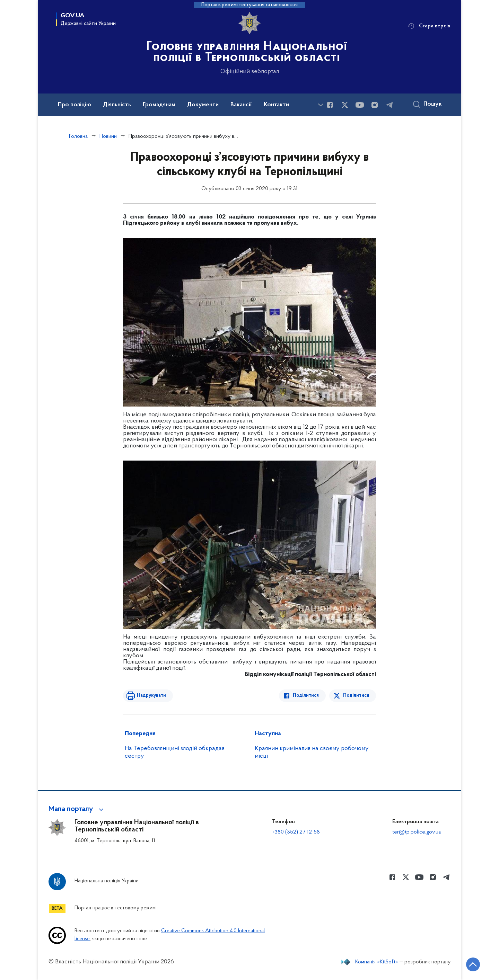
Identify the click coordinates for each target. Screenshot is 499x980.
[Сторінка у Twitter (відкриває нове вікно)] (345, 105)
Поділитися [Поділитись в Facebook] (306, 696)
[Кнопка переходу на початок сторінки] (473, 964)
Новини (108, 136)
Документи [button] (203, 105)
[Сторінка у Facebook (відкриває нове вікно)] (330, 105)
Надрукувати (151, 696)
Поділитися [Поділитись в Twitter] (356, 696)
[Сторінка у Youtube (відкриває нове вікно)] (360, 105)
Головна (78, 136)
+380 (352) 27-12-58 (296, 832)
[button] (77, 809)
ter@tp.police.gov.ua (417, 832)
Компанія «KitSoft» (377, 962)
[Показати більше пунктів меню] (321, 105)
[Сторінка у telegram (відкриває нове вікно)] (389, 105)
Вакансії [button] (241, 105)
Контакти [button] (276, 105)
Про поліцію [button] (75, 105)
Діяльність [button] (117, 105)
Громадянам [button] (159, 105)
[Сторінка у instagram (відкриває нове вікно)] (375, 105)
